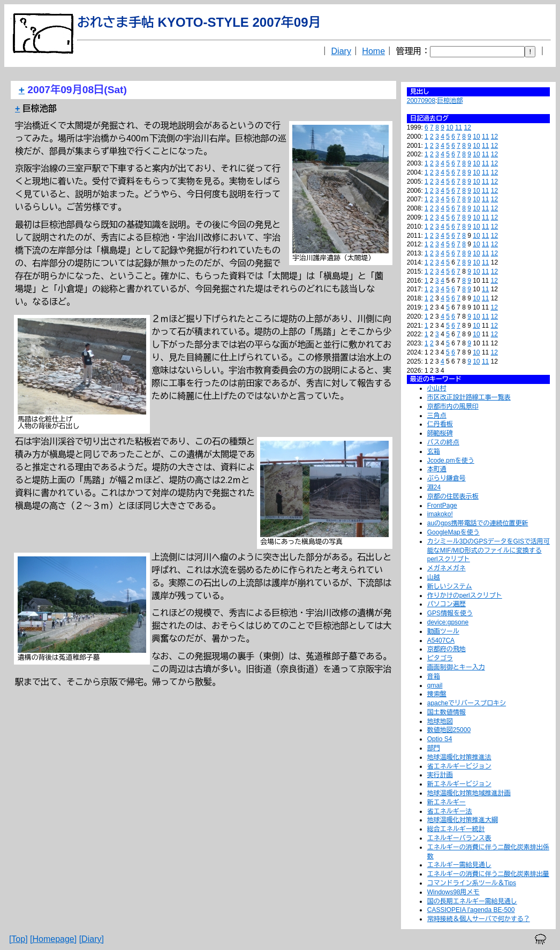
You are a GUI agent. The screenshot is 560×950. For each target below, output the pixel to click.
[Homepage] (53, 939)
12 (468, 127)
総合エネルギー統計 (456, 829)
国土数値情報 (447, 712)
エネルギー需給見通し (459, 865)
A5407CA (441, 640)
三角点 (437, 416)
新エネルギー (447, 802)
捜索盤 (437, 694)
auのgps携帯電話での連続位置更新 (478, 523)
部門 (434, 748)
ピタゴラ (440, 658)
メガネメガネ (447, 568)
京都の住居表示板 (453, 496)
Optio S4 (440, 739)
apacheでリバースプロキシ (467, 703)
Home (373, 51)
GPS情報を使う (450, 613)
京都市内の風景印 (453, 406)
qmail (435, 685)
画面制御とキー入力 (456, 667)
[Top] (18, 939)
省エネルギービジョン (459, 766)
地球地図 (440, 721)
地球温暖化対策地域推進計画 (469, 793)
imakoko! (440, 514)
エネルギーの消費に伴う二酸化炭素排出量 (488, 874)
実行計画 (440, 775)
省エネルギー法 (450, 811)
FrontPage (442, 506)
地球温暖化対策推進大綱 (463, 820)
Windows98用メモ (453, 892)
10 (449, 127)
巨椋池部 (450, 101)
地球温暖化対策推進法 (459, 757)
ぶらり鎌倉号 (447, 478)
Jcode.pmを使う (451, 461)
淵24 (434, 487)
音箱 (434, 676)
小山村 (437, 388)
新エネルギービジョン (459, 784)
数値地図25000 (449, 730)
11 (459, 127)
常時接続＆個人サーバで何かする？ (479, 919)
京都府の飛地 (447, 649)
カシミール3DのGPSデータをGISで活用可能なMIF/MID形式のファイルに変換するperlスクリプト (489, 551)
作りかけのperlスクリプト (465, 595)
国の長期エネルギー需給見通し (472, 901)
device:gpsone (448, 622)
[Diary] (92, 939)
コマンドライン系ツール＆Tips (472, 883)
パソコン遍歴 (447, 604)
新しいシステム (450, 586)
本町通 (437, 469)
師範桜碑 (440, 433)
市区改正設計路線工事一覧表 (469, 397)
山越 (434, 577)
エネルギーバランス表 (459, 838)
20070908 (421, 101)
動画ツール (443, 631)
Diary (341, 51)
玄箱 (434, 451)
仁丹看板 (440, 424)
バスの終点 (443, 442)
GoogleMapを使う (453, 532)
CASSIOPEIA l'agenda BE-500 (471, 910)
